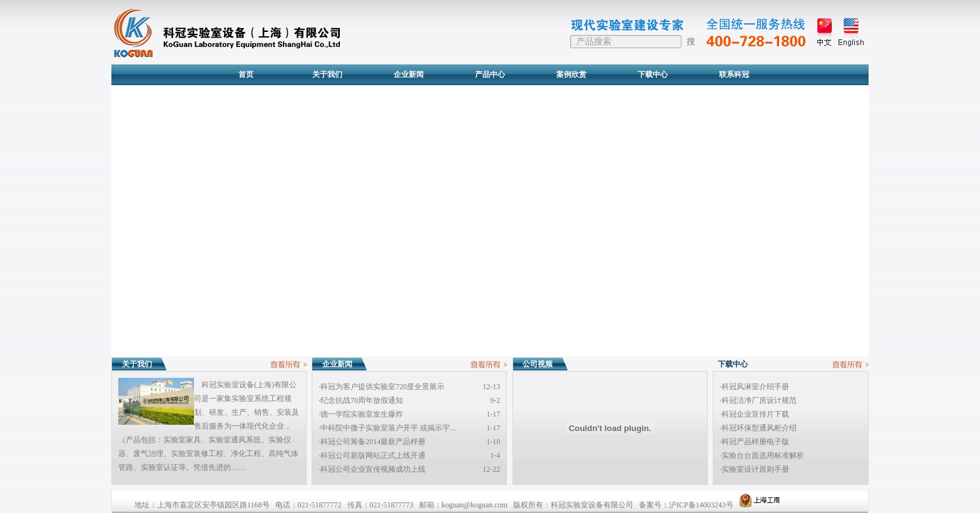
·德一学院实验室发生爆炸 (361, 414)
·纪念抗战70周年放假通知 (361, 400)
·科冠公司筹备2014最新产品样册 (372, 442)
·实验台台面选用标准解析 (762, 455)
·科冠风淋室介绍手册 (754, 387)
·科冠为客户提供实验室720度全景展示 (381, 387)
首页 (246, 74)
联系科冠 (734, 74)
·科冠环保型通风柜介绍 (758, 428)
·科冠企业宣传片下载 (754, 414)
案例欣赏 (571, 74)
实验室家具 (182, 440)
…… (238, 467)
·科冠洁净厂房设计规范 (758, 400)
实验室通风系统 (235, 440)
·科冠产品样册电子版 (754, 442)
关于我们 (327, 74)
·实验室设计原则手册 (754, 469)
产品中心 (490, 74)
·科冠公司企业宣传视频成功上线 (372, 469)
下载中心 (653, 74)
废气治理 (148, 454)
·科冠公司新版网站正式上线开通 (372, 455)
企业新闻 (409, 74)
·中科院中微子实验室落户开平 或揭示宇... (387, 428)
